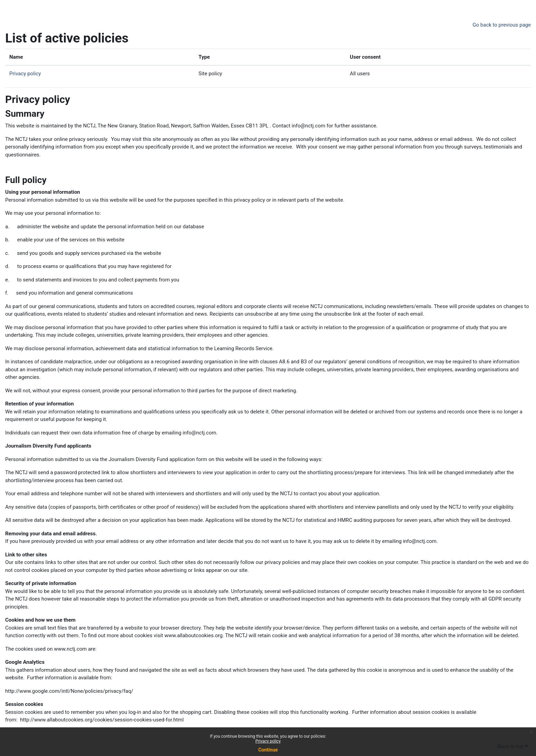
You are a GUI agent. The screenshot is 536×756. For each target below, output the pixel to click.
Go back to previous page (502, 25)
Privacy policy (268, 741)
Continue (268, 750)
